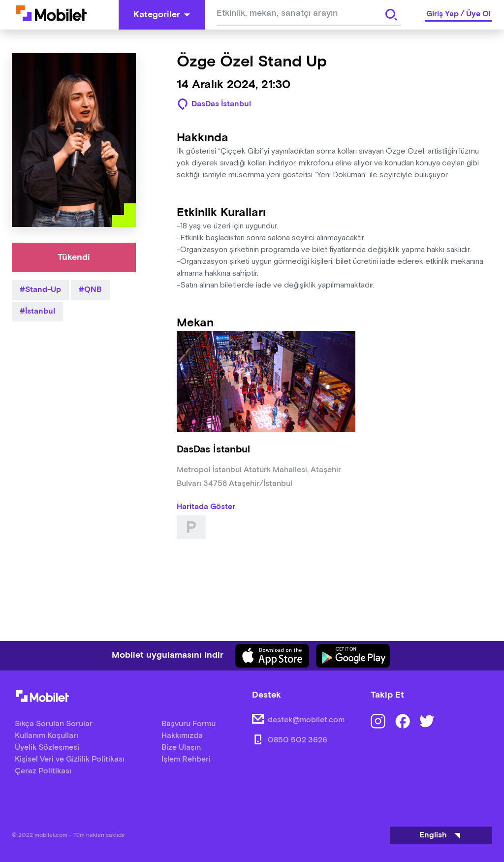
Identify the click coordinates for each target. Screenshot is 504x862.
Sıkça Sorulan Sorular (54, 724)
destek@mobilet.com (306, 720)
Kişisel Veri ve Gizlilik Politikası (70, 759)
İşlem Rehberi (186, 759)
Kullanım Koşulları (47, 736)
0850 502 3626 (298, 740)
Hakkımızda (182, 736)
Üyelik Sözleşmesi (47, 748)
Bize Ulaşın (181, 748)
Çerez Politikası (43, 771)
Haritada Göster (206, 507)
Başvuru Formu (189, 724)
